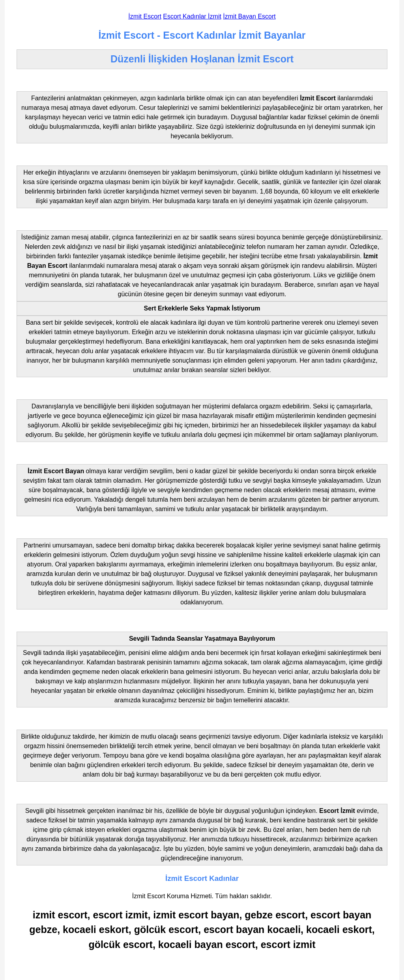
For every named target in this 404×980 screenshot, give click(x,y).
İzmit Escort (145, 16)
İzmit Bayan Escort (249, 16)
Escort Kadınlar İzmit (192, 16)
